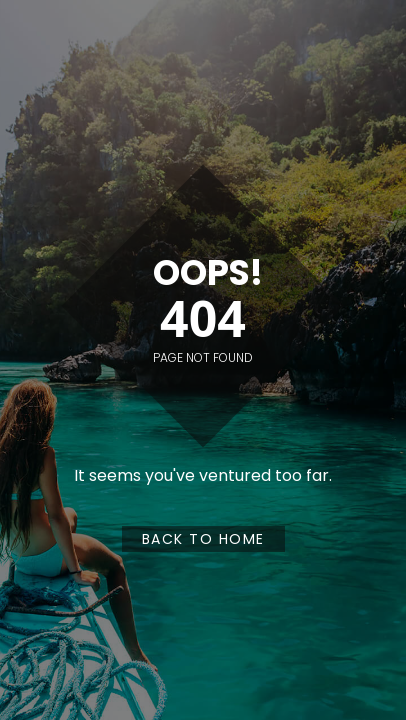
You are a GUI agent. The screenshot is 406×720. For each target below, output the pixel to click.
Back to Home (203, 539)
